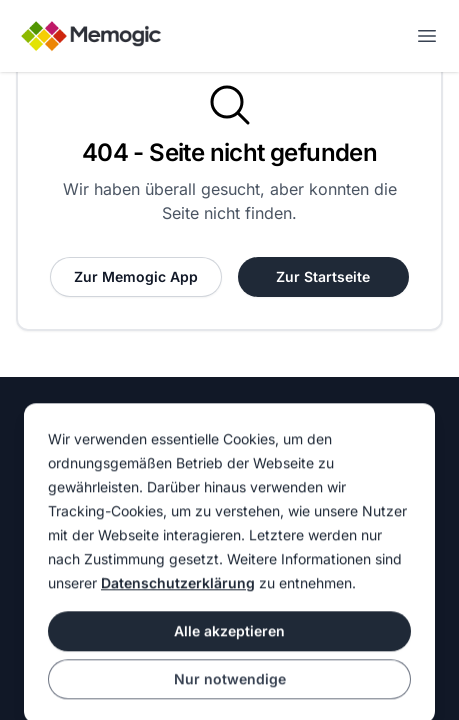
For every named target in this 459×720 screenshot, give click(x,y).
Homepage (60, 437)
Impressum (274, 437)
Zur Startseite (323, 276)
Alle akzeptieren (229, 667)
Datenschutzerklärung (178, 619)
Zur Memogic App (136, 276)
